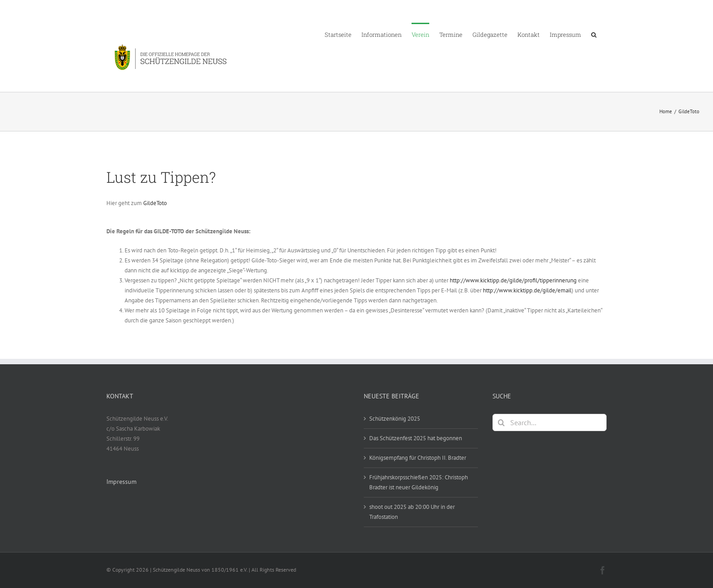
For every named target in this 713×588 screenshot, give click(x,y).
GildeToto (155, 203)
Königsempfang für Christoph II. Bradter (418, 458)
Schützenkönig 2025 (395, 419)
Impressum (121, 482)
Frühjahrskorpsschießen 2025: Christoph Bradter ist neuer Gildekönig (419, 482)
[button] (594, 34)
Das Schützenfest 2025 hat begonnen (416, 438)
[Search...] (550, 422)
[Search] (501, 422)
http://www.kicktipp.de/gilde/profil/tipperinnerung (513, 280)
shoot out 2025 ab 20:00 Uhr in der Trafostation (412, 512)
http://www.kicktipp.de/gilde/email (527, 290)
